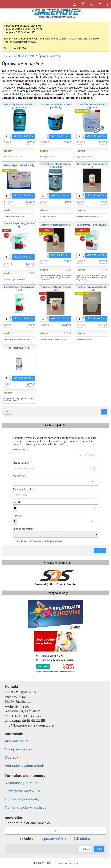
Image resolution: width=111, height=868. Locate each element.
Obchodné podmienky (22, 799)
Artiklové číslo (21, 449)
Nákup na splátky (18, 749)
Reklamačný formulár (22, 783)
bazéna (6, 94)
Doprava (11, 757)
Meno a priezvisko (24, 489)
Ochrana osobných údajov (26, 807)
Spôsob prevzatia (23, 529)
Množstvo (19, 476)
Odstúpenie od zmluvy (22, 791)
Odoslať (100, 550)
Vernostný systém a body (25, 765)
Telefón (18, 516)
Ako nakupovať (17, 741)
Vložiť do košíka (23, 136)
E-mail (17, 502)
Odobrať (85, 849)
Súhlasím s (37, 541)
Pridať (99, 849)
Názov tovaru (21, 463)
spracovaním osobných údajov (45, 541)
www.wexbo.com (68, 863)
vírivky (19, 94)
